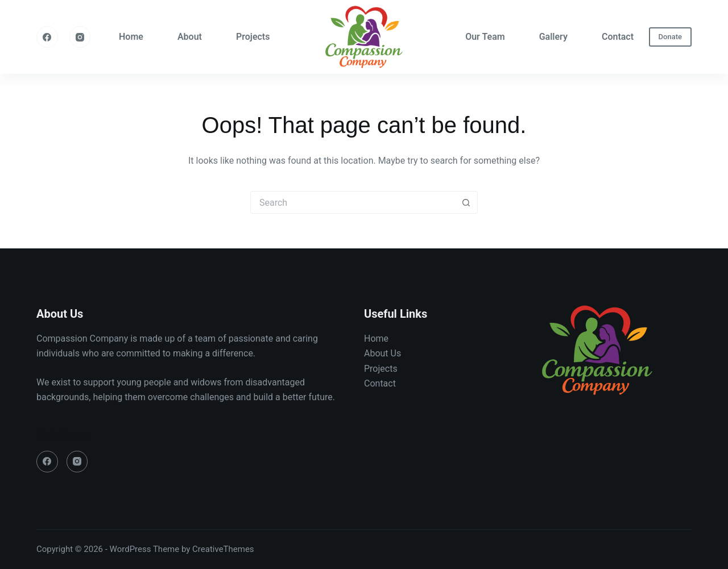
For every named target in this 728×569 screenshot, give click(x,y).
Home (131, 37)
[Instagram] (80, 37)
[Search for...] (353, 202)
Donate (670, 37)
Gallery (553, 37)
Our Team (485, 37)
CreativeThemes (223, 549)
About (190, 37)
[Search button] (466, 202)
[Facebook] (47, 37)
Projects (253, 37)
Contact (618, 37)
